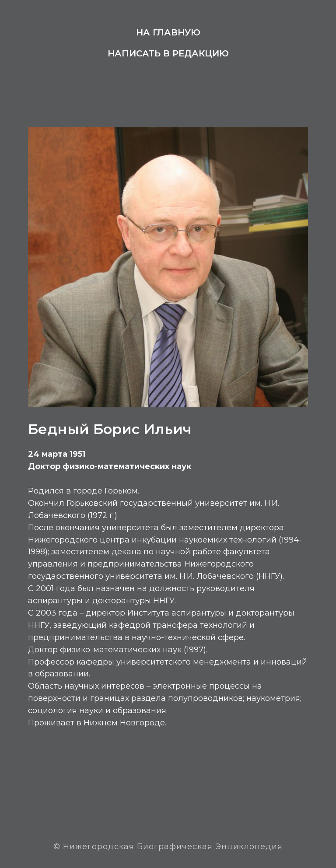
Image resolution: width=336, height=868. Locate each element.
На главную (168, 32)
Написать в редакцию (168, 53)
